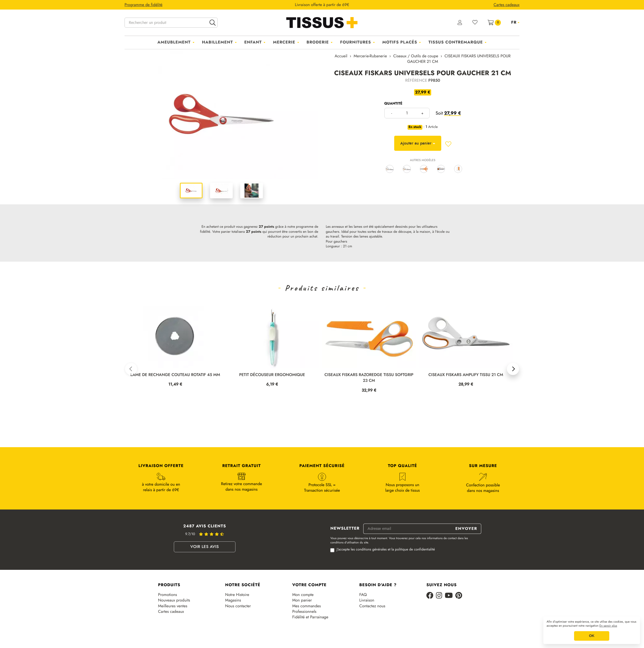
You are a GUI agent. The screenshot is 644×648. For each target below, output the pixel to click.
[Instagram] (439, 596)
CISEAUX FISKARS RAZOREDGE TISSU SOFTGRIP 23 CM (369, 378)
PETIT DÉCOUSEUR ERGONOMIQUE (272, 375)
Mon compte (303, 595)
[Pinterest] (459, 596)
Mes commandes (307, 606)
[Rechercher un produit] (171, 23)
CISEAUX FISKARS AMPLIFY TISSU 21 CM (466, 375)
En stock (415, 127)
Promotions (167, 595)
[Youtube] (449, 596)
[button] (131, 369)
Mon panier (302, 600)
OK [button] (592, 636)
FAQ (363, 595)
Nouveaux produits (174, 600)
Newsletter (345, 529)
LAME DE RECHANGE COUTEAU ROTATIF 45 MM (175, 375)
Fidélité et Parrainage (310, 617)
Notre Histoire (237, 595)
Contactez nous (372, 606)
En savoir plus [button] (608, 626)
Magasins (233, 600)
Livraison (367, 600)
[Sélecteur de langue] (515, 22)
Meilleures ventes (173, 606)
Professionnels (304, 612)
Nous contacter (238, 606)
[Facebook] (430, 596)
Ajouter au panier (418, 143)
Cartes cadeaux (171, 612)
